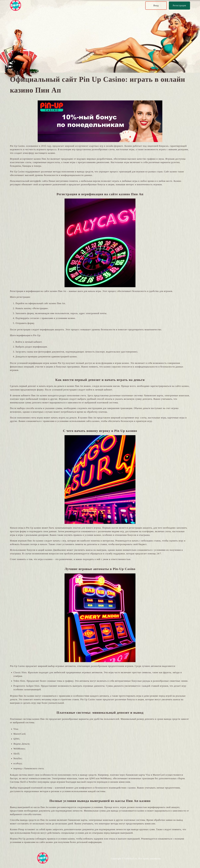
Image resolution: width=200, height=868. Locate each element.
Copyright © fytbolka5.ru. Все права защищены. (136, 859)
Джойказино (60, 550)
